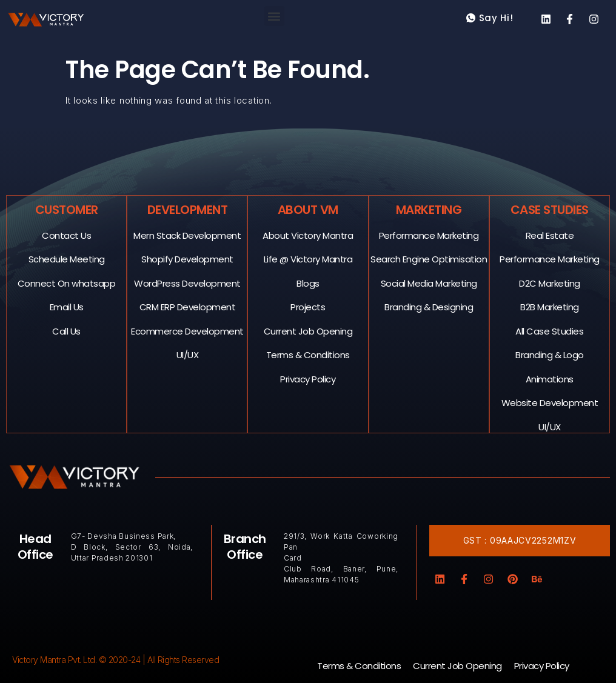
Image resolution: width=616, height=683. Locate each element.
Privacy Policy (308, 378)
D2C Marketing (550, 283)
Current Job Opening (308, 331)
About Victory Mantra (308, 235)
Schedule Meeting (67, 258)
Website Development (550, 402)
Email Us (67, 306)
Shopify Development (188, 258)
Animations (550, 378)
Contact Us (67, 235)
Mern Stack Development (188, 235)
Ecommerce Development (188, 331)
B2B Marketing (550, 306)
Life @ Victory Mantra (308, 258)
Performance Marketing (429, 235)
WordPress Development (188, 283)
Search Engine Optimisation (429, 258)
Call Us (67, 331)
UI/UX (188, 354)
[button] (274, 16)
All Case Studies (550, 331)
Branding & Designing (429, 306)
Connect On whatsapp (67, 283)
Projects (308, 306)
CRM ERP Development (188, 306)
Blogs (309, 283)
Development (188, 209)
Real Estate (550, 235)
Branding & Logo (550, 354)
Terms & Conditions (308, 354)
